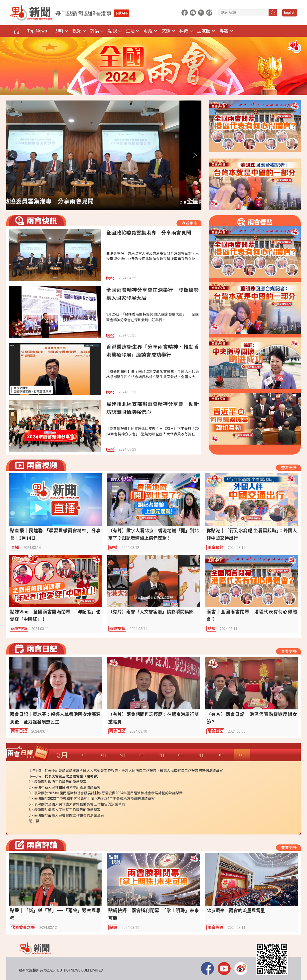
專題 (224, 31)
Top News (37, 31)
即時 (59, 31)
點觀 (113, 31)
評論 (95, 31)
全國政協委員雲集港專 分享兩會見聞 (65, 201)
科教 (184, 31)
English (290, 12)
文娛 (166, 31)
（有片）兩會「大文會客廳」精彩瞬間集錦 (151, 612)
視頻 (77, 31)
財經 (148, 31)
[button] (181, 202)
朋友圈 (204, 31)
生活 (130, 31)
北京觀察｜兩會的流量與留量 (236, 910)
